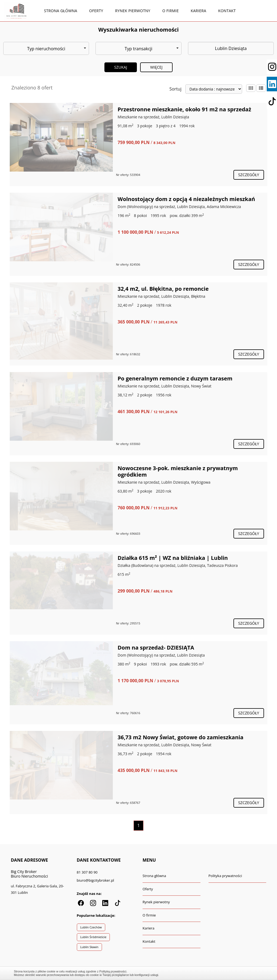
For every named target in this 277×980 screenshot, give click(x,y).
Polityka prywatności (225, 876)
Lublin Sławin (89, 947)
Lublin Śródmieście (93, 937)
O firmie (171, 11)
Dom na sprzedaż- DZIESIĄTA (156, 648)
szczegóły (249, 175)
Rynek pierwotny (133, 11)
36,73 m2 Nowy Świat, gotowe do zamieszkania (181, 737)
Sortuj (175, 89)
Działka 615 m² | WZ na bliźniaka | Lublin (173, 558)
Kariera (198, 11)
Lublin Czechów (91, 927)
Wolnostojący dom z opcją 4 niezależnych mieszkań (186, 199)
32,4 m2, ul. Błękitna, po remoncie (163, 289)
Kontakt (227, 11)
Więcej (156, 67)
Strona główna (61, 11)
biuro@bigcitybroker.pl (95, 880)
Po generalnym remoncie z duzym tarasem (175, 378)
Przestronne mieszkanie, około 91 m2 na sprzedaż (184, 109)
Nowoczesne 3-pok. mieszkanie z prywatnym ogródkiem (178, 471)
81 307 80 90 (87, 872)
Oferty (96, 11)
